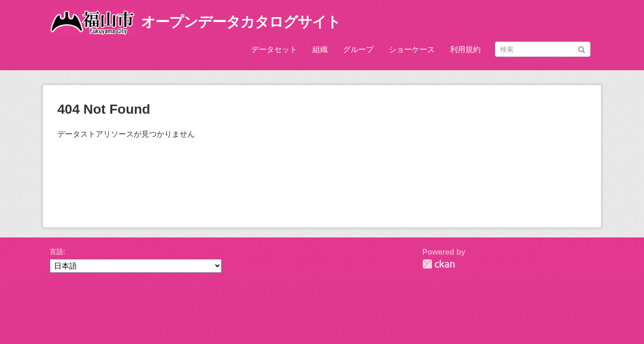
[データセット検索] (543, 49)
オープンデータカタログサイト (241, 22)
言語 (56, 252)
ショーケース (412, 49)
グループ (358, 49)
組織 (320, 49)
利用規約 (465, 49)
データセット (274, 49)
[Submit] (582, 48)
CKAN (439, 264)
